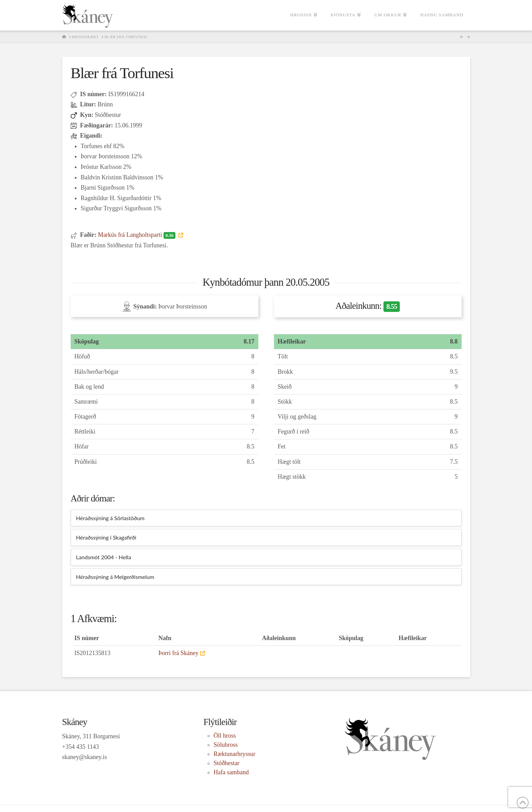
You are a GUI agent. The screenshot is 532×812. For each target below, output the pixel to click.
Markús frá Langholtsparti (137, 235)
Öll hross (225, 736)
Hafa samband (231, 772)
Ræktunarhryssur (234, 754)
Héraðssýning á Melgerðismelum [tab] (115, 577)
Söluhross (226, 745)
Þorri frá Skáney (178, 653)
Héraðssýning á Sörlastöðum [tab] (110, 518)
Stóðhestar (226, 763)
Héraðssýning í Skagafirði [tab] (106, 537)
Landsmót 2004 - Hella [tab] (104, 557)
